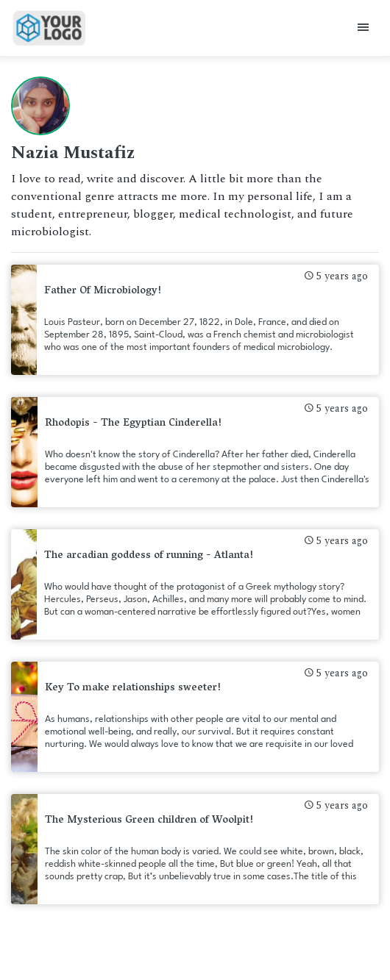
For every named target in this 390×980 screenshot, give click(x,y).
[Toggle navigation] (363, 28)
